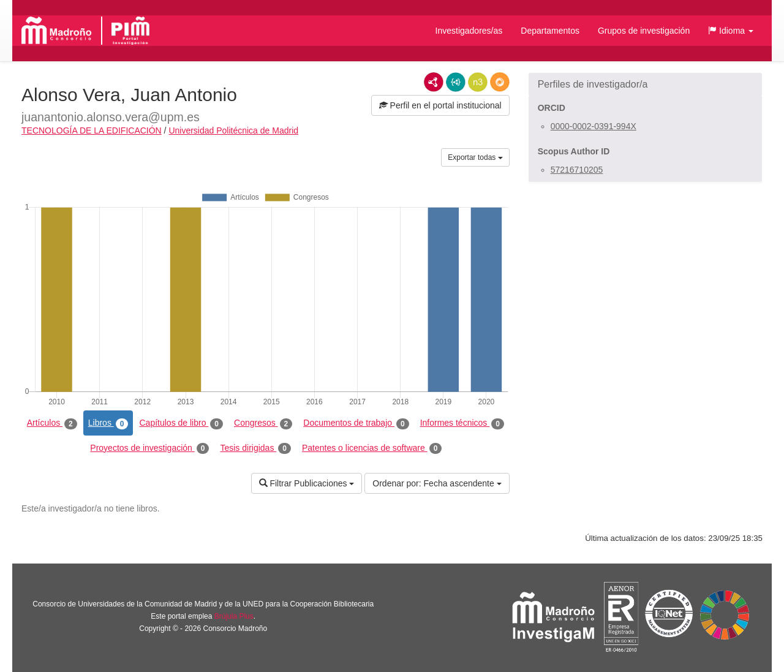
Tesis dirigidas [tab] (255, 448)
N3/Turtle (478, 82)
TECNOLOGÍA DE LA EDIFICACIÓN (92, 130)
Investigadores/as (469, 31)
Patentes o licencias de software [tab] (372, 448)
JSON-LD (456, 82)
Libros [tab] (108, 423)
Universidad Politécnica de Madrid (233, 130)
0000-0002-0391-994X (594, 126)
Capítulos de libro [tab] (181, 423)
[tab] (645, 85)
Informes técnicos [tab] (462, 423)
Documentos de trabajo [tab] (356, 423)
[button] (731, 31)
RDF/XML (434, 82)
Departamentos (550, 31)
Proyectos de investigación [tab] (149, 448)
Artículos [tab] (52, 423)
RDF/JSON (500, 82)
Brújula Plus (234, 616)
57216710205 (577, 170)
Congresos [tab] (263, 423)
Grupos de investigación (644, 31)
